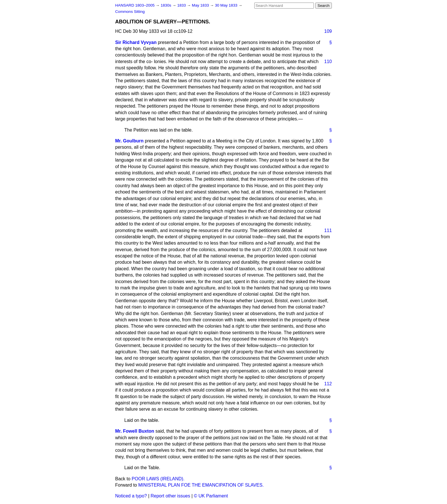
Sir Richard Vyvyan (136, 42)
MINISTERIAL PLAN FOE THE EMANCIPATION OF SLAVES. (201, 485)
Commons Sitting (130, 12)
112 (328, 384)
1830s (166, 5)
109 (328, 31)
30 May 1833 (227, 5)
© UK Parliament (211, 496)
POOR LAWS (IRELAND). (158, 479)
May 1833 (201, 5)
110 (328, 62)
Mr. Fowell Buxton (135, 431)
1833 (182, 5)
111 (328, 230)
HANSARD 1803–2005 (135, 5)
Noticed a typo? (131, 496)
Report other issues (170, 496)
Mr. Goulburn (129, 141)
